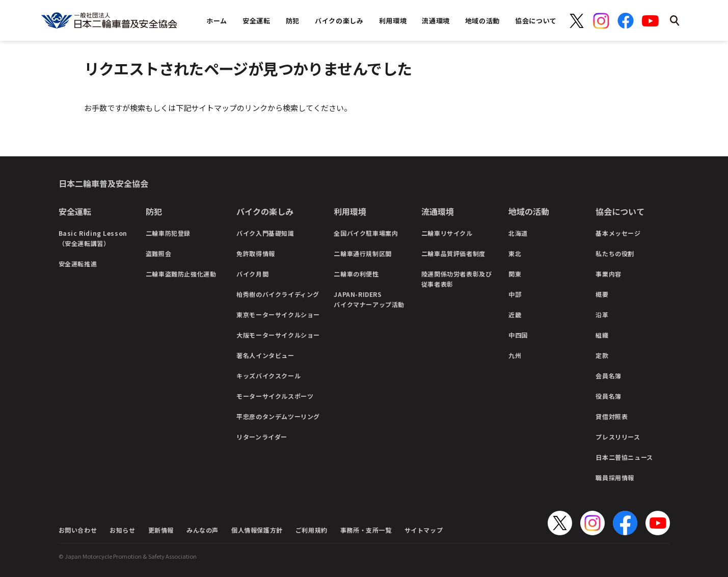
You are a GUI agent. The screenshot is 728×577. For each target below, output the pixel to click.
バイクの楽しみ (265, 211)
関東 (515, 274)
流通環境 (438, 211)
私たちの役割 (615, 253)
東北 (515, 253)
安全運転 (75, 211)
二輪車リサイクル (447, 233)
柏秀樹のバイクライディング (278, 294)
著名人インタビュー (265, 355)
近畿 (515, 314)
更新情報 (161, 530)
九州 (515, 355)
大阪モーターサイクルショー (278, 335)
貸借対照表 (612, 416)
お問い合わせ (78, 530)
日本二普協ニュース (624, 457)
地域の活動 (529, 211)
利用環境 (350, 211)
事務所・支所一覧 (366, 530)
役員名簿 (608, 396)
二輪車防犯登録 (168, 233)
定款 (602, 355)
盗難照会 (158, 253)
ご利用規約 (312, 530)
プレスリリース (618, 437)
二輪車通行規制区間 (362, 253)
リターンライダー (262, 437)
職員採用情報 (615, 477)
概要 (602, 294)
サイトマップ (424, 530)
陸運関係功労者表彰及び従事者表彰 (457, 279)
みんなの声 (203, 530)
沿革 (602, 314)
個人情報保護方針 (257, 530)
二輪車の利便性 (356, 274)
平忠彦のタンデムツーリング (278, 416)
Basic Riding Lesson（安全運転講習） (93, 238)
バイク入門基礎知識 (265, 233)
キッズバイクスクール (268, 376)
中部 (515, 294)
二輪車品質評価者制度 (453, 253)
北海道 (518, 233)
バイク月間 (252, 274)
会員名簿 (608, 376)
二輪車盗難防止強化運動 (181, 274)
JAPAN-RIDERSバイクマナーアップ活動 (369, 299)
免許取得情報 (256, 253)
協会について (620, 211)
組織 (602, 335)
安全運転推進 (78, 264)
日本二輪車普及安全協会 (103, 183)
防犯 (154, 211)
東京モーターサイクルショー (278, 314)
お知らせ (122, 530)
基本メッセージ (618, 233)
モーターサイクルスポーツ (275, 396)
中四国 (518, 335)
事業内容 (608, 274)
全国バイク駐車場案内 (366, 233)
